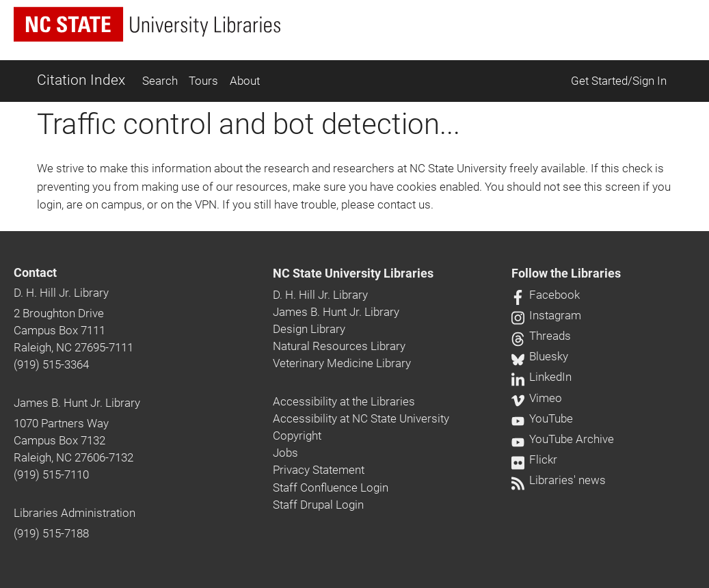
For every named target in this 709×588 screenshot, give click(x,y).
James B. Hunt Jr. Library (77, 403)
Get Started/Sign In (619, 81)
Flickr (534, 459)
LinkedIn (541, 377)
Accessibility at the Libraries (344, 401)
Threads (541, 336)
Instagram (546, 315)
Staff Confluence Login (331, 487)
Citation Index (81, 80)
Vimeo (537, 398)
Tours (203, 81)
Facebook (546, 295)
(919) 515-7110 (51, 475)
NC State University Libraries (353, 273)
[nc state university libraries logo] (147, 24)
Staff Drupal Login (318, 505)
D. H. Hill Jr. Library (61, 293)
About (245, 81)
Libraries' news (559, 480)
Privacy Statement (319, 470)
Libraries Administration (75, 513)
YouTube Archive (563, 439)
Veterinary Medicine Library (342, 363)
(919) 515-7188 (51, 533)
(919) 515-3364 (51, 364)
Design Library (309, 329)
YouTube (542, 418)
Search (160, 81)
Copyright (297, 436)
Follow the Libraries (566, 273)
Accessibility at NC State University (361, 418)
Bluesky (540, 356)
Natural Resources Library (339, 346)
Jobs (285, 453)
